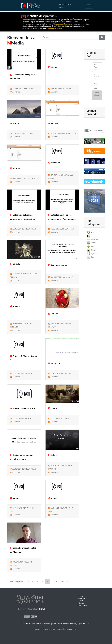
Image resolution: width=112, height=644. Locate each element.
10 (62, 582)
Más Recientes (97, 67)
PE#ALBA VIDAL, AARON (61, 373)
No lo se (53, 124)
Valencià (62, 4)
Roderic (81, 603)
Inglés (69, 4)
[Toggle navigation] (89, 6)
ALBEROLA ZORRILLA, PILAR (24, 88)
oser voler (54, 163)
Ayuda (61, 8)
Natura (53, 67)
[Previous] (28, 582)
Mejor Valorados (96, 86)
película (15, 264)
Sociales (94, 250)
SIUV (76, 629)
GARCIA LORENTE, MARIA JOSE (63, 133)
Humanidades (92, 239)
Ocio (92, 257)
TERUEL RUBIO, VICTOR (22, 418)
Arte (92, 232)
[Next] (68, 582)
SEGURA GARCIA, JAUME (61, 88)
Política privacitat (49, 629)
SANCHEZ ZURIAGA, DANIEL (62, 277)
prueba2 (53, 409)
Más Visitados (97, 76)
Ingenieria (95, 253)
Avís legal (38, 629)
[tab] (94, 232)
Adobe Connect (81, 606)
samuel (15, 498)
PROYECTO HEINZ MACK (23, 409)
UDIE (81, 601)
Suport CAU (68, 629)
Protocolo (54, 364)
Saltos (52, 455)
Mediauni (81, 598)
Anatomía (16, 92)
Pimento (15, 307)
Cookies (60, 629)
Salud (93, 246)
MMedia (82, 596)
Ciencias (94, 243)
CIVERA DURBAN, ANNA (60, 418)
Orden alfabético (97, 95)
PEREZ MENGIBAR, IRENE (23, 373)
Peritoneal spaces (58, 265)
